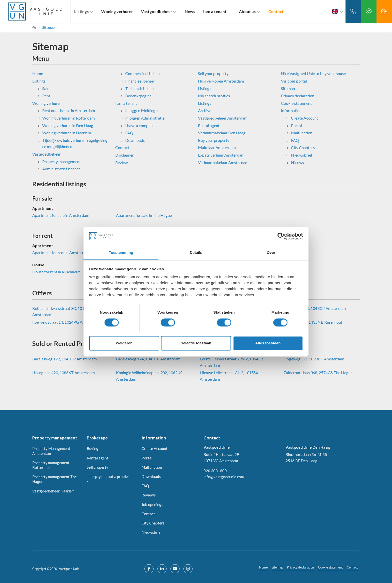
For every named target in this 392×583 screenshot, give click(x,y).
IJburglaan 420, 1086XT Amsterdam (63, 373)
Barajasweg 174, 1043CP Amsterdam (148, 359)
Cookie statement (296, 103)
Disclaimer (124, 155)
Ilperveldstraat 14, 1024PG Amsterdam (66, 322)
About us (250, 11)
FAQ (129, 133)
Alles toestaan (268, 343)
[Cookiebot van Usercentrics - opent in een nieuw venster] (281, 236)
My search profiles (214, 96)
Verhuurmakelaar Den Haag (222, 133)
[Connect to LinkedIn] (162, 569)
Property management (61, 161)
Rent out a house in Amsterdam (69, 110)
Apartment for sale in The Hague (144, 215)
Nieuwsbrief (302, 155)
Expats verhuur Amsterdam (221, 155)
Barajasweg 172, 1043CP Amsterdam (64, 359)
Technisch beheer (140, 88)
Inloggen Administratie (145, 118)
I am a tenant (217, 11)
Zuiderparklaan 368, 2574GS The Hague (318, 373)
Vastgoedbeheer (159, 11)
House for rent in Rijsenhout (56, 272)
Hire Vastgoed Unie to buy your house (313, 73)
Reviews (122, 162)
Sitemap (288, 88)
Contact (276, 11)
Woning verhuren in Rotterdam (68, 118)
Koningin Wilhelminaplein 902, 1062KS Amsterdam (149, 376)
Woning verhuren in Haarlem (67, 133)
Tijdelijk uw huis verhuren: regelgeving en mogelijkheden (75, 143)
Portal (296, 125)
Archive (205, 110)
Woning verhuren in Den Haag (68, 125)
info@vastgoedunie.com (224, 477)
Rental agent (209, 125)
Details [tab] (196, 253)
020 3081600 (215, 471)
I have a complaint (141, 125)
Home (38, 73)
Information (291, 110)
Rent (46, 96)
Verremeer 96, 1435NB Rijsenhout (313, 322)
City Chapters (303, 147)
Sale (46, 88)
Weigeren (124, 343)
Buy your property (214, 140)
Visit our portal (294, 81)
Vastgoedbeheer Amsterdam (223, 118)
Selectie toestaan (196, 343)
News (190, 11)
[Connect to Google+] (188, 569)
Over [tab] (271, 253)
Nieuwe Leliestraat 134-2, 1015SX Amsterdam (229, 376)
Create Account (304, 118)
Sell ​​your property (213, 73)
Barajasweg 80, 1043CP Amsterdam (315, 308)
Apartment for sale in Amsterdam (61, 215)
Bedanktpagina (138, 96)
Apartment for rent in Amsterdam (61, 252)
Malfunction (302, 133)
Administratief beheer (61, 169)
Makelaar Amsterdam (217, 147)
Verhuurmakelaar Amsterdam (223, 162)
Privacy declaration (298, 96)
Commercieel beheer (143, 73)
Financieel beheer (140, 81)
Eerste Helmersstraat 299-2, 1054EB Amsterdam (231, 362)
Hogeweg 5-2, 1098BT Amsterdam (314, 359)
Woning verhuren (117, 11)
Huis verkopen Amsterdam (221, 81)
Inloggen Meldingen (142, 110)
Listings (84, 11)
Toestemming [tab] (121, 253)
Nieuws (297, 162)
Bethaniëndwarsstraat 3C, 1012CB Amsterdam (62, 312)
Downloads (135, 140)
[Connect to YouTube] (175, 569)
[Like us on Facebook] (149, 569)
